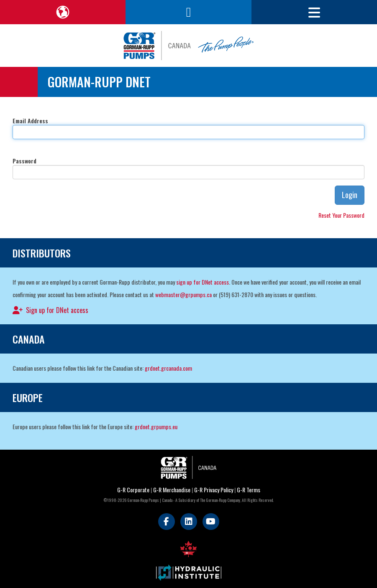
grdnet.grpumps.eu (156, 426)
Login (350, 195)
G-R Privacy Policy (214, 490)
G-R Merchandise (172, 490)
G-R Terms (249, 490)
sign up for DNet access (203, 282)
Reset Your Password (341, 215)
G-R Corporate (133, 490)
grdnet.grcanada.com (168, 368)
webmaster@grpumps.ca (183, 294)
